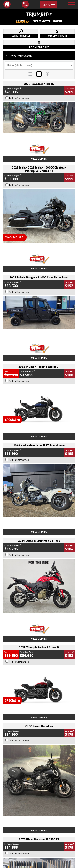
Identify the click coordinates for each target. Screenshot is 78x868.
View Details (39, 159)
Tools (49, 5)
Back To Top (39, 763)
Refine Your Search (19, 56)
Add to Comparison (19, 98)
